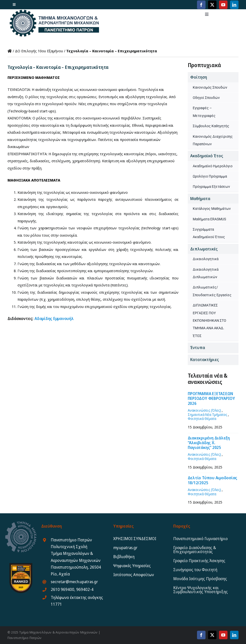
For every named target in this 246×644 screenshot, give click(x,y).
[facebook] (201, 5)
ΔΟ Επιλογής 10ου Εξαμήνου (39, 51)
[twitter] (212, 5)
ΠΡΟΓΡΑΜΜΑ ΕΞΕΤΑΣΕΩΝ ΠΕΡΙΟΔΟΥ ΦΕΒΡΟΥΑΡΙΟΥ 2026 (211, 398)
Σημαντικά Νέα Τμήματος (207, 415)
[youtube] (223, 5)
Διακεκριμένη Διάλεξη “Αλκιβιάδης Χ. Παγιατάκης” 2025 (209, 443)
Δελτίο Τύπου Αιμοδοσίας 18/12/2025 (212, 480)
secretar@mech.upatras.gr (74, 582)
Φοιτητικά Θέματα (202, 419)
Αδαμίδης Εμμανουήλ (54, 318)
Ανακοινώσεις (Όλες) (204, 410)
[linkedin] (234, 5)
